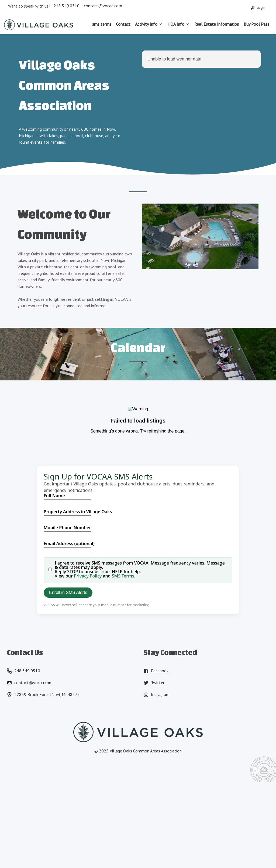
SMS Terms (123, 576)
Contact (123, 24)
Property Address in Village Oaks (78, 512)
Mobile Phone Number (67, 528)
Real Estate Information (217, 24)
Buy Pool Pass (256, 24)
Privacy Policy (88, 576)
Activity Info (146, 24)
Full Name (54, 496)
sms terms (102, 24)
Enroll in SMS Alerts (68, 592)
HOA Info (176, 24)
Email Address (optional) (69, 543)
